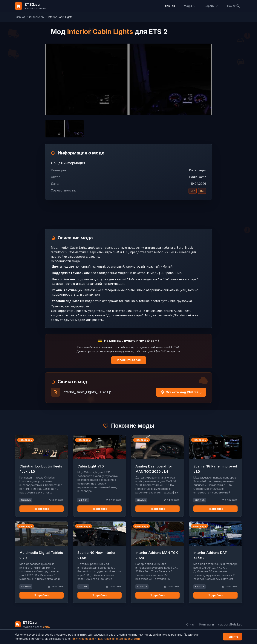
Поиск (234, 6)
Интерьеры (37, 17)
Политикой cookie (82, 639)
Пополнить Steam (129, 360)
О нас (191, 624)
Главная (169, 6)
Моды (190, 6)
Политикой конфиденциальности (118, 639)
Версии (211, 6)
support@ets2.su (230, 624)
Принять (233, 637)
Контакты (206, 624)
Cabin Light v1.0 (91, 466)
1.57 (193, 191)
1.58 (202, 191)
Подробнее (42, 509)
